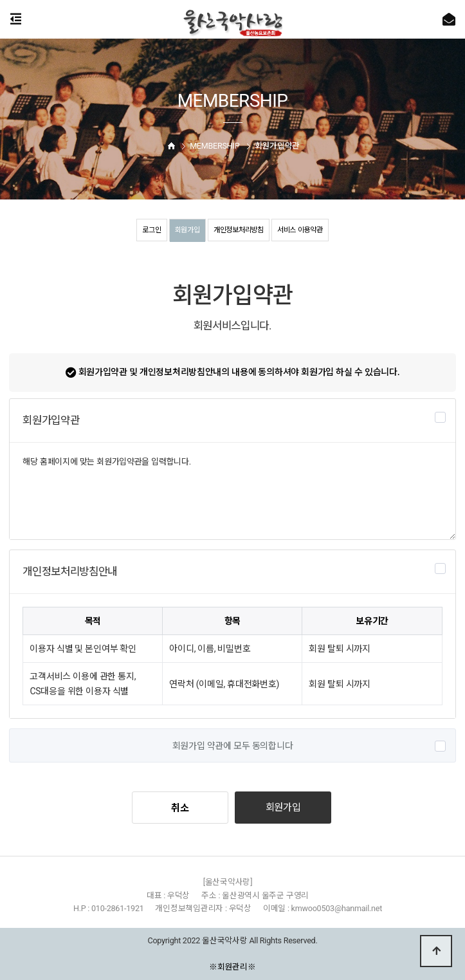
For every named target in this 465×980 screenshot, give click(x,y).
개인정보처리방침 (239, 230)
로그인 (145, 230)
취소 (180, 808)
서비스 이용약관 (305, 230)
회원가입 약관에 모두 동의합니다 (233, 746)
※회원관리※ (233, 967)
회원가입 (184, 230)
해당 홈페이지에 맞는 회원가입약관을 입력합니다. (232, 491)
